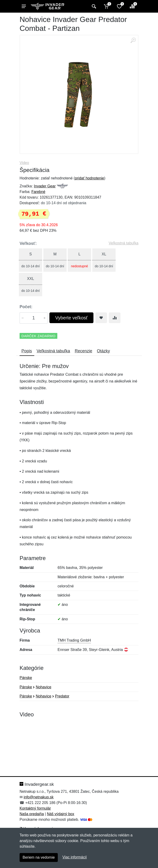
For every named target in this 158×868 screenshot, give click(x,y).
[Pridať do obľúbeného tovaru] (101, 318)
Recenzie (84, 351)
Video (24, 163)
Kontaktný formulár (35, 808)
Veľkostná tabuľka (124, 243)
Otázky (103, 351)
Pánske (26, 678)
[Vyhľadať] (93, 6)
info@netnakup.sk (38, 797)
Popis (27, 351)
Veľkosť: (28, 243)
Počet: (26, 307)
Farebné (38, 192)
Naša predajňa (32, 814)
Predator (62, 696)
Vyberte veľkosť (71, 318)
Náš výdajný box (60, 814)
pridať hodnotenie (89, 178)
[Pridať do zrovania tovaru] (115, 318)
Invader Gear (45, 186)
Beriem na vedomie (39, 857)
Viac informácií (75, 857)
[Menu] (24, 6)
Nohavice (43, 687)
